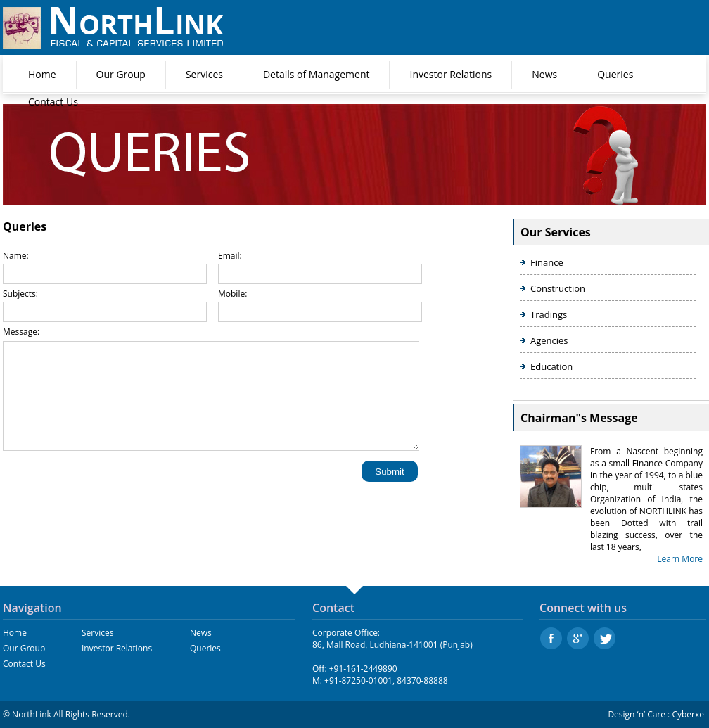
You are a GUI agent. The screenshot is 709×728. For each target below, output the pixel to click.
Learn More (680, 559)
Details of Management (317, 74)
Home (42, 74)
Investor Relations (451, 74)
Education (551, 366)
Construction (558, 288)
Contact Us (53, 102)
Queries (615, 74)
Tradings (549, 314)
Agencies (549, 340)
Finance (547, 262)
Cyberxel (689, 714)
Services (204, 74)
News (544, 74)
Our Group (121, 74)
